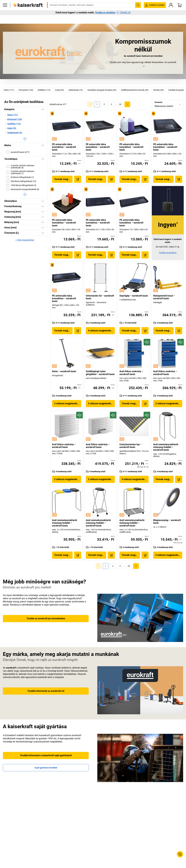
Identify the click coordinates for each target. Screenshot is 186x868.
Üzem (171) (9, 90)
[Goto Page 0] (90, 104)
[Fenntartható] (147, 342)
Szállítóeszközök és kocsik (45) (135, 90)
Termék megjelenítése (63, 179)
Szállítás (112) (44, 90)
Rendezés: (159, 102)
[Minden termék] (5, 14)
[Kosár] (180, 14)
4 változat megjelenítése (101, 331)
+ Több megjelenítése (25, 240)
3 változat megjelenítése (101, 404)
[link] (104, 104)
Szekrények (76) (76, 90)
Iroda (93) (60, 90)
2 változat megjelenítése (67, 404)
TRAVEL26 (124, 21)
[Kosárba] (78, 179)
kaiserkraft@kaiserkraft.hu (130, 6)
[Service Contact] (180, 854)
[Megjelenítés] (43, 201)
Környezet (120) (26, 90)
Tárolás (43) (158, 90)
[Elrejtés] (43, 109)
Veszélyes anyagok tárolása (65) (102, 90)
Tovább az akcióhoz (105, 21)
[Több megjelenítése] (25, 139)
